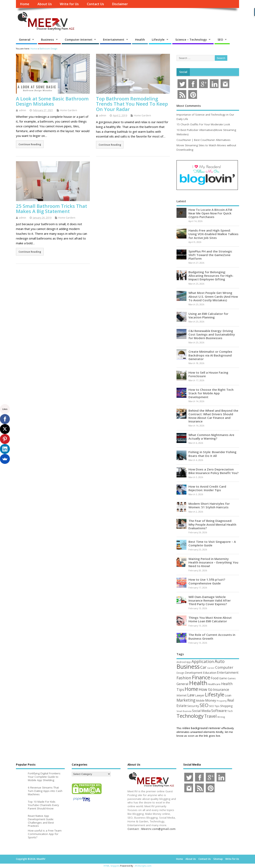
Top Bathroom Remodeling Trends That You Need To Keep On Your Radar (132, 104)
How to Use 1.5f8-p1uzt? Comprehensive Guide (207, 581)
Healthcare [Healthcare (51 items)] (214, 684)
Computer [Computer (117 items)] (224, 667)
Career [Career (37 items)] (211, 668)
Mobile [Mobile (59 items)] (200, 701)
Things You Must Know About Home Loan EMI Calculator (210, 619)
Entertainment (114, 39)
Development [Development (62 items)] (194, 673)
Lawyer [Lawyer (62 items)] (200, 695)
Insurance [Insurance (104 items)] (221, 689)
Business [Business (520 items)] (188, 666)
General (25, 39)
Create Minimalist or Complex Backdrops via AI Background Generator (210, 355)
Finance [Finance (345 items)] (201, 677)
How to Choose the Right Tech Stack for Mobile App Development (211, 393)
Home (25, 4)
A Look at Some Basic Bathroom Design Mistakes (52, 101)
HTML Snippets (112, 866)
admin (23, 110)
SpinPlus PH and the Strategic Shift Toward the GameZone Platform (210, 255)
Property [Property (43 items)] (222, 701)
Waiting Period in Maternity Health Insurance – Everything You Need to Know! (213, 562)
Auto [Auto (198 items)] (220, 661)
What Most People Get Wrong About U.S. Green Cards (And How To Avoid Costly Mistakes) (213, 296)
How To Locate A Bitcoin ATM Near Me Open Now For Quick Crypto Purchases (210, 213)
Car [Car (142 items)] (203, 667)
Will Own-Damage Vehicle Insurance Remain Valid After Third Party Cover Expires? (210, 600)
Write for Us (69, 4)
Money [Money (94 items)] (211, 700)
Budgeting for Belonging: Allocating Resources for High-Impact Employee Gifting (211, 276)
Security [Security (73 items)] (193, 706)
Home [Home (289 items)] (191, 689)
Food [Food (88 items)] (215, 678)
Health (140, 39)
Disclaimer (120, 4)
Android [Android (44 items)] (181, 662)
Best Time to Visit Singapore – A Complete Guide (212, 543)
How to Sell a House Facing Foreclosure (208, 374)
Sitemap (218, 859)
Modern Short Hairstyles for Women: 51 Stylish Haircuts (209, 505)
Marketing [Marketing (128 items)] (186, 700)
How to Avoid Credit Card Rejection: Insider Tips (207, 488)
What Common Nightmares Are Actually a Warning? (211, 437)
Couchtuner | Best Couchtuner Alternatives (204, 140)
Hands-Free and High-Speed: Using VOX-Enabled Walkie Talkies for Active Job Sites (213, 234)
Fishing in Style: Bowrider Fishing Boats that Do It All (212, 454)
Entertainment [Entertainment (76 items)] (228, 673)
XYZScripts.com (143, 866)
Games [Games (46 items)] (231, 678)
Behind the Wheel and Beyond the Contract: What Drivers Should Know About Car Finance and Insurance (213, 416)
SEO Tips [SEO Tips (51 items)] (214, 706)
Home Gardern (69, 110)
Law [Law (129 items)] (191, 695)
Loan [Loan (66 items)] (228, 695)
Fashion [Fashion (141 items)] (184, 678)
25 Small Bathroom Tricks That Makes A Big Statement (51, 209)
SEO (220, 39)
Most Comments (189, 106)
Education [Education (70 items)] (210, 673)
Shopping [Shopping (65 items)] (226, 706)
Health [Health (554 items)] (198, 683)
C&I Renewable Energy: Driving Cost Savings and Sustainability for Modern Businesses (212, 334)
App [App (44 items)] (189, 662)
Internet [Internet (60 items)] (182, 695)
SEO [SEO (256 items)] (204, 705)
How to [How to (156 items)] (205, 689)
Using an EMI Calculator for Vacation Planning (208, 315)
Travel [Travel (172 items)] (210, 716)
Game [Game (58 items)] (223, 678)
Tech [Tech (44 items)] (230, 711)
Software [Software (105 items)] (219, 711)
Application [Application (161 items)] (203, 661)
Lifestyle (158, 39)
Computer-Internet (79, 39)
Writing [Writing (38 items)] (221, 717)
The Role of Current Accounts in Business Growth (212, 636)
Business (48, 39)
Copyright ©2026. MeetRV (31, 859)
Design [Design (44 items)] (180, 673)
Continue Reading (30, 144)
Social (183, 72)
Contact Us (95, 4)
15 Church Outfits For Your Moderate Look (203, 124)
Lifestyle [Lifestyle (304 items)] (215, 694)
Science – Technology (191, 39)
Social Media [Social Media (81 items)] (201, 711)
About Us (45, 4)
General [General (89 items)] (182, 684)
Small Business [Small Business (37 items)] (184, 711)
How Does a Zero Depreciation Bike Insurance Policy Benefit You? (213, 471)
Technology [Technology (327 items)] (190, 716)
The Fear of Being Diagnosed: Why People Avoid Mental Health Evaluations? (212, 524)
